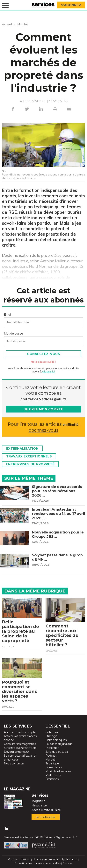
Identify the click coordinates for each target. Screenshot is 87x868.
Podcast (51, 756)
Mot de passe (13, 333)
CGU (75, 859)
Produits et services (58, 771)
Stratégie (51, 736)
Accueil (7, 24)
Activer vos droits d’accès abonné (20, 738)
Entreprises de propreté (30, 464)
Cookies (68, 863)
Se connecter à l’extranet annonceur (20, 758)
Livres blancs (54, 768)
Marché (23, 24)
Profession (52, 748)
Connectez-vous (43, 354)
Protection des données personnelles (38, 863)
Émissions (52, 779)
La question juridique (59, 744)
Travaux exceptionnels (29, 456)
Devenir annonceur (16, 752)
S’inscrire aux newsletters (20, 748)
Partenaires (53, 775)
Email (8, 314)
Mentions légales (59, 859)
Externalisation (22, 449)
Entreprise (52, 732)
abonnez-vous (43, 430)
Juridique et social (57, 752)
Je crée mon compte (44, 409)
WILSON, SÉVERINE (32, 101)
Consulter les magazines (20, 744)
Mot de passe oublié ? (43, 362)
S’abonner (71, 5)
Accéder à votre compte (20, 732)
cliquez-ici (48, 371)
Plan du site (40, 859)
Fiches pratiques (56, 740)
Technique (52, 764)
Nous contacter (14, 764)
